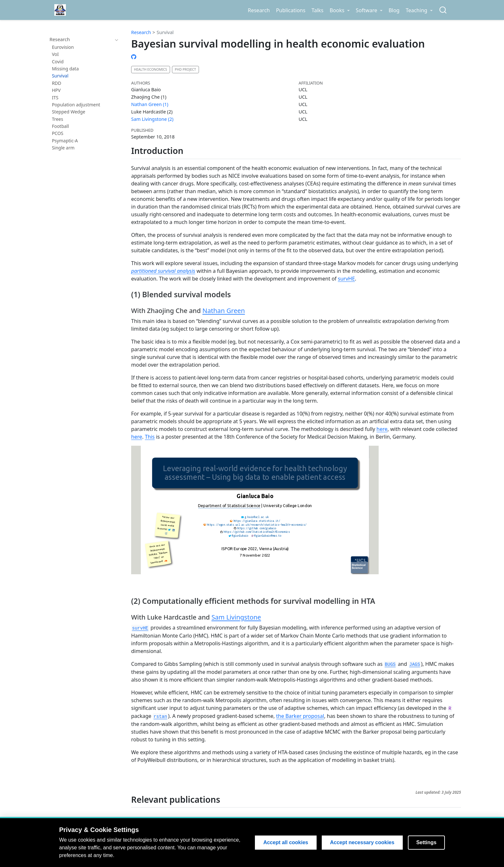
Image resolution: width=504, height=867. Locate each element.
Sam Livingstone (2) (152, 119)
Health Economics (151, 69)
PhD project (185, 69)
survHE (346, 279)
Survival (165, 32)
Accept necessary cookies (362, 842)
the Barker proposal (300, 716)
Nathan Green (224, 311)
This (150, 437)
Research (141, 32)
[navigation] (81, 40)
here (382, 429)
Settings (426, 842)
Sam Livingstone (236, 617)
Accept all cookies (286, 842)
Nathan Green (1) (150, 104)
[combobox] (443, 10)
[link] (340, 10)
